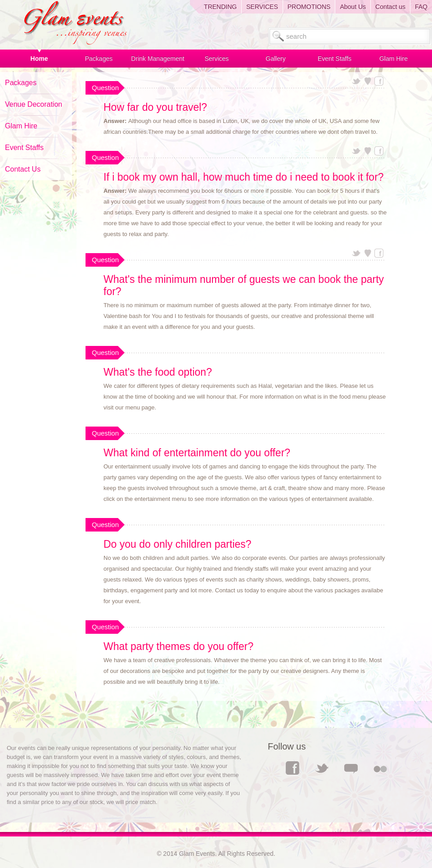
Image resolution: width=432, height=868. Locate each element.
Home (39, 59)
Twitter (322, 768)
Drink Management (157, 59)
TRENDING (220, 7)
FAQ (421, 7)
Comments (351, 768)
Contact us (390, 7)
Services (217, 59)
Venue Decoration (34, 104)
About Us (353, 7)
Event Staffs (335, 59)
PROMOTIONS (309, 7)
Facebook (292, 768)
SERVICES (262, 7)
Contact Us (23, 169)
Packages (99, 59)
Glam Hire (394, 59)
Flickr (380, 768)
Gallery (275, 59)
